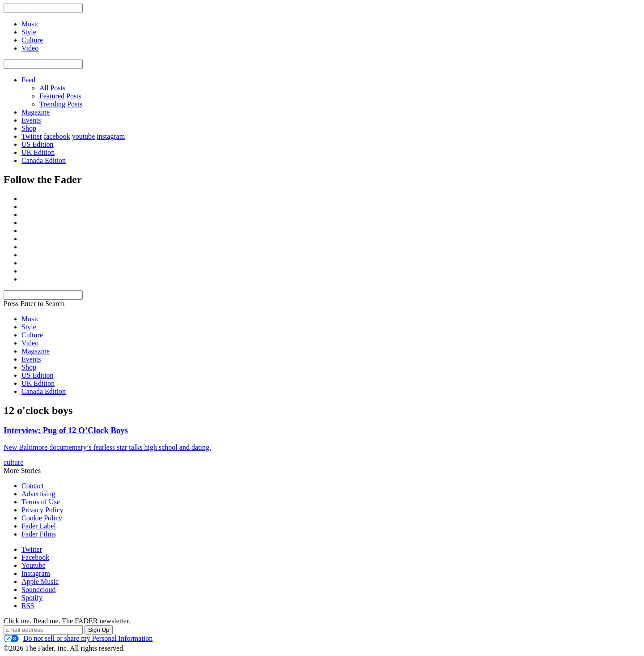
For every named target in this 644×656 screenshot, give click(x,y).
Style (29, 327)
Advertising (38, 494)
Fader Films (39, 534)
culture (13, 462)
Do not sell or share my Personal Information (78, 639)
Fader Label (39, 526)
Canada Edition (44, 160)
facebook (57, 136)
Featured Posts (60, 96)
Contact (33, 486)
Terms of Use (41, 502)
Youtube (34, 565)
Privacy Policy (42, 510)
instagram (111, 136)
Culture (32, 335)
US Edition (38, 144)
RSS (28, 606)
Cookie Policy (42, 518)
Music (30, 319)
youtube (84, 136)
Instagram (36, 573)
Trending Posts (61, 104)
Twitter (32, 136)
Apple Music (40, 581)
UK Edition (38, 152)
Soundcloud (38, 590)
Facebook (35, 557)
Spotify (32, 598)
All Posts (52, 88)
